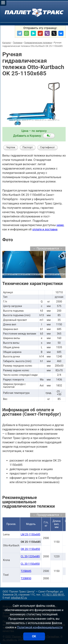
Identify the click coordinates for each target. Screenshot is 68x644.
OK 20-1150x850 (30, 549)
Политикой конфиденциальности (40, 627)
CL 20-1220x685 (30, 557)
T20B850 (26, 579)
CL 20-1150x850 (30, 564)
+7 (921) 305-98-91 (53, 595)
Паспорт (28, 147)
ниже (60, 225)
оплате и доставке (45, 229)
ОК (34, 636)
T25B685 (26, 571)
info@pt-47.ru (19, 598)
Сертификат (47, 147)
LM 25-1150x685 (30, 535)
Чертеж (11, 147)
